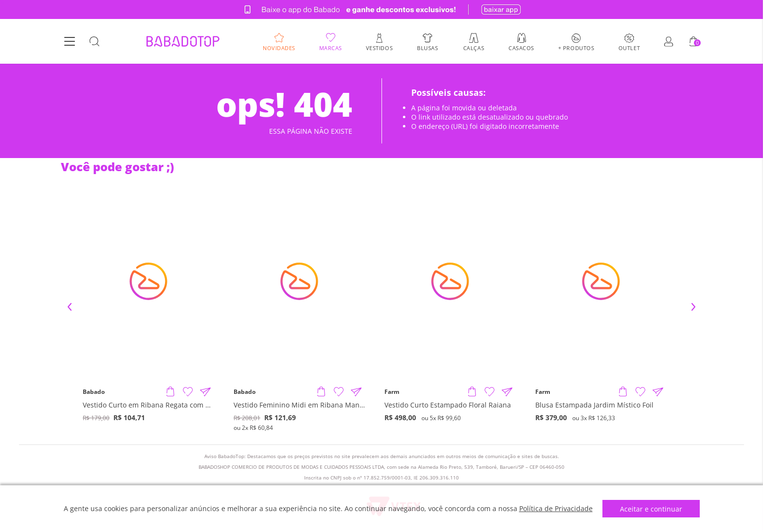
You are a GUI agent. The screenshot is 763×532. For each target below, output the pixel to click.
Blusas (427, 47)
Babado (94, 392)
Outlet (629, 47)
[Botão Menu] (70, 42)
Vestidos (379, 47)
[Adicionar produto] (170, 392)
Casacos (521, 47)
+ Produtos (576, 47)
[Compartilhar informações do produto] (205, 392)
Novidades (279, 47)
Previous (70, 307)
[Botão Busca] (94, 42)
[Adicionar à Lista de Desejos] (188, 392)
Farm (392, 392)
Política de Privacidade (556, 508)
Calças (474, 47)
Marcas (331, 47)
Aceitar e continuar (651, 509)
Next (693, 307)
